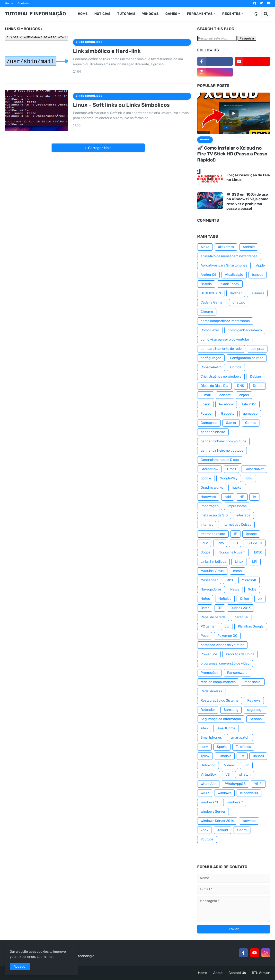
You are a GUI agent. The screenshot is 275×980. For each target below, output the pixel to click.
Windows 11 (209, 802)
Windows (224, 793)
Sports (222, 747)
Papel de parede (213, 617)
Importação (210, 506)
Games (251, 423)
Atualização (234, 275)
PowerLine (209, 654)
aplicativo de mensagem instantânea (229, 256)
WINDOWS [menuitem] (150, 14)
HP (242, 497)
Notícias (225, 599)
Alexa (205, 247)
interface (243, 515)
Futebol (206, 414)
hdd (228, 497)
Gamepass (209, 423)
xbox (204, 830)
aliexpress (226, 247)
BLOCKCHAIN (211, 293)
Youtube (207, 839)
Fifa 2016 (249, 404)
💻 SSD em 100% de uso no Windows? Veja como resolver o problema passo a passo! (247, 202)
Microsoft (249, 580)
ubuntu (258, 756)
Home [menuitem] (83, 14)
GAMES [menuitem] (171, 14)
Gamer (231, 423)
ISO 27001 (254, 543)
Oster (205, 608)
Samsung (231, 710)
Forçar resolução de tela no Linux (248, 178)
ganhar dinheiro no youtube (222, 451)
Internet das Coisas (236, 525)
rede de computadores (218, 682)
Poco (205, 636)
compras (257, 349)
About (218, 973)
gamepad (250, 414)
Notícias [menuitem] (102, 14)
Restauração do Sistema (220, 700)
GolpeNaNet (254, 469)
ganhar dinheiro (213, 432)
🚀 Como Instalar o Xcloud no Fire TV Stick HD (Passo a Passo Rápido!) (232, 154)
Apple (260, 265)
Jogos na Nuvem (232, 552)
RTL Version (261, 973)
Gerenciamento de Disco (220, 460)
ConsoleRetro (211, 367)
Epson (205, 404)
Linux (239, 562)
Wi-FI (258, 784)
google (206, 478)
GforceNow (209, 469)
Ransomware (237, 673)
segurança (255, 710)
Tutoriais (225, 756)
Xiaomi (242, 830)
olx (260, 599)
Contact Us (237, 973)
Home (9, 3)
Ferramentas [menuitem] (200, 14)
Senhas (256, 719)
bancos (258, 275)
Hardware (208, 497)
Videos (229, 765)
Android (249, 247)
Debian (255, 376)
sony (204, 747)
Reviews (254, 700)
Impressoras (237, 506)
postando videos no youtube (222, 645)
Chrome (207, 312)
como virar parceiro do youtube (225, 339)
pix (227, 626)
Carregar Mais (99, 148)
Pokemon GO (227, 636)
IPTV (204, 543)
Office (244, 599)
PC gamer (208, 626)
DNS (241, 386)
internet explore (213, 534)
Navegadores (211, 589)
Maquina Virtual (213, 571)
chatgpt (239, 302)
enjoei (244, 395)
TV (242, 756)
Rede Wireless (211, 691)
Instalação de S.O (214, 515)
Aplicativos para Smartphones (224, 265)
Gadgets (228, 414)
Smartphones (211, 737)
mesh (238, 571)
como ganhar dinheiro (245, 330)
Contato (23, 3)
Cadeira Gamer (212, 302)
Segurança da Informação (221, 719)
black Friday (230, 284)
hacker (237, 488)
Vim (246, 765)
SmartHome (226, 728)
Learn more (46, 957)
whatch (245, 775)
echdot (225, 395)
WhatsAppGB (235, 784)
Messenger (209, 580)
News (235, 589)
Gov (249, 478)
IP (235, 534)
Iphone (251, 534)
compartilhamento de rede (221, 349)
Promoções (209, 673)
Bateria (206, 284)
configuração (211, 358)
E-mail (206, 395)
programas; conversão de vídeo (225, 663)
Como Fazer (210, 330)
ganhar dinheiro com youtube (223, 441)
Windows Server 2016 (217, 821)
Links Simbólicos (213, 562)
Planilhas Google (251, 626)
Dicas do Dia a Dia (214, 386)
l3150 (258, 552)
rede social (253, 682)
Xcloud (222, 830)
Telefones (243, 747)
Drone (258, 386)
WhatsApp (208, 784)
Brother (236, 293)
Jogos (205, 552)
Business (257, 293)
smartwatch (240, 737)
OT (220, 608)
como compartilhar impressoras (225, 321)
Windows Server (213, 812)
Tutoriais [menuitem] (126, 14)
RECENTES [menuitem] (231, 14)
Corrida (236, 367)
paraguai (241, 617)
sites (204, 728)
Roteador (208, 710)
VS (228, 775)
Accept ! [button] (20, 966)
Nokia (252, 589)
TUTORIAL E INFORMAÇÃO (35, 14)
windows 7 (235, 802)
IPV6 (220, 543)
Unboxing (208, 765)
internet (207, 525)
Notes (205, 599)
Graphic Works (212, 488)
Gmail (231, 469)
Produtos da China (240, 654)
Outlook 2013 (240, 608)
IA (254, 497)
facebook (226, 404)
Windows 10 (249, 793)
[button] (256, 14)
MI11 (230, 580)
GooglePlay (229, 478)
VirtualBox (209, 775)
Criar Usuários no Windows (221, 376)
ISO (235, 543)
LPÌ (255, 562)
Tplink (205, 756)
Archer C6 (208, 275)
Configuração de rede (247, 358)
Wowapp (249, 821)
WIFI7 (205, 793)
